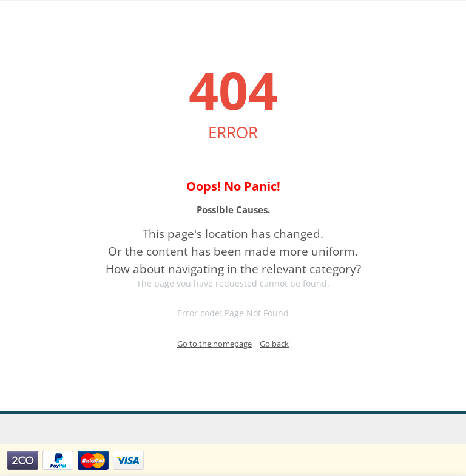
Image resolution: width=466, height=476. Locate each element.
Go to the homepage (214, 344)
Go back (274, 344)
